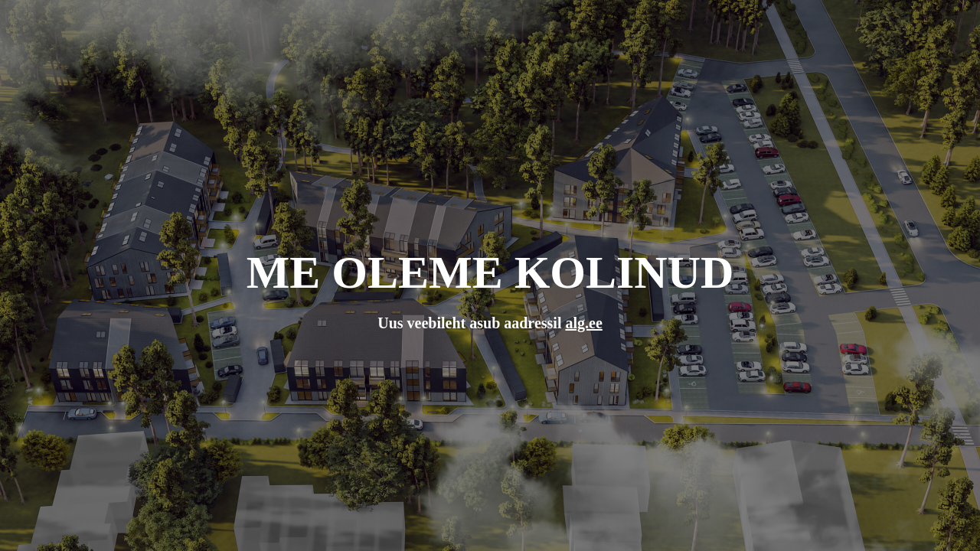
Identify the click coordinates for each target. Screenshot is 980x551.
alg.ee (583, 323)
